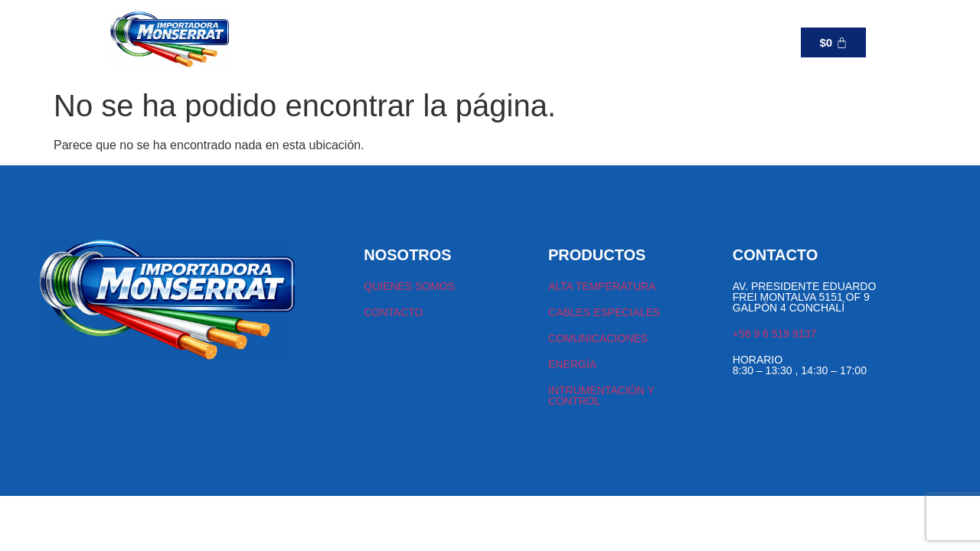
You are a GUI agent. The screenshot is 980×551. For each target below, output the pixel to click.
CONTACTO (516, 42)
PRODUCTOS (356, 42)
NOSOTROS (442, 42)
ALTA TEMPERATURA (602, 286)
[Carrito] (833, 42)
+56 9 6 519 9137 (681, 42)
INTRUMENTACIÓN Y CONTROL (601, 396)
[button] (356, 42)
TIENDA (281, 42)
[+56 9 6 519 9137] (617, 42)
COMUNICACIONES (598, 338)
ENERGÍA (572, 364)
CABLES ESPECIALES (604, 312)
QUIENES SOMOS (409, 286)
